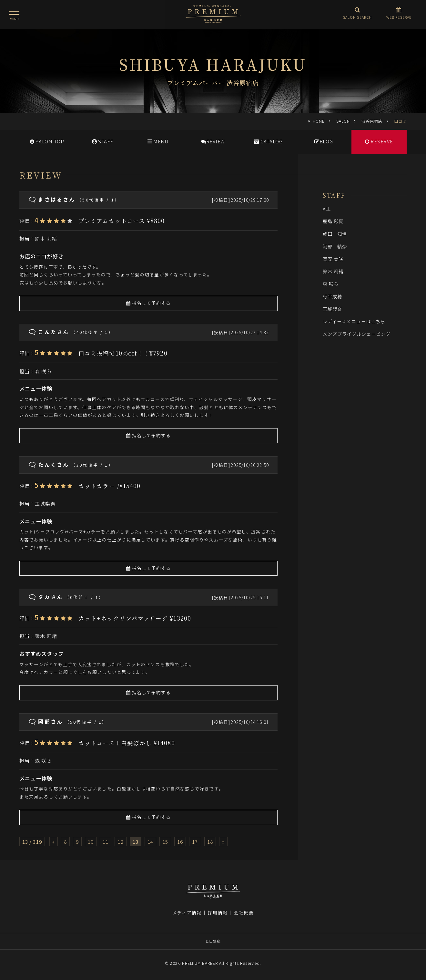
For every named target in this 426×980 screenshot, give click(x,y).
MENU (158, 141)
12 (120, 842)
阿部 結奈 (335, 246)
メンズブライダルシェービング (357, 334)
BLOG (324, 141)
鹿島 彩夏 (333, 221)
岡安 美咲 (333, 259)
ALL (327, 209)
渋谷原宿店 (372, 121)
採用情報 (218, 913)
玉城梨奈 (45, 504)
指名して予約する (149, 303)
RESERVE (379, 141)
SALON (343, 121)
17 (195, 842)
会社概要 (244, 913)
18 (210, 842)
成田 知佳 (335, 234)
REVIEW (213, 141)
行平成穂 (332, 296)
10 (91, 842)
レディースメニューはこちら (354, 321)
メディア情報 (187, 913)
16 (180, 842)
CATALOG (268, 141)
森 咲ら (43, 371)
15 (165, 842)
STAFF (102, 141)
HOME (319, 121)
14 (150, 842)
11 (106, 842)
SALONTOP (47, 141)
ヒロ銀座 (213, 941)
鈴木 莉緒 (46, 238)
